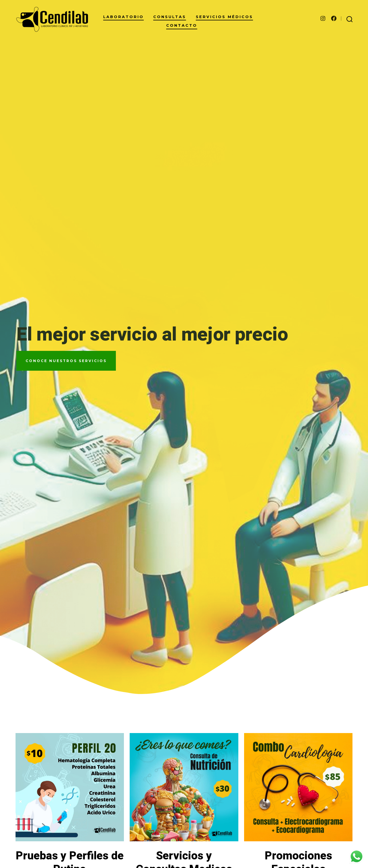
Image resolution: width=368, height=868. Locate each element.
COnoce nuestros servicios (66, 361)
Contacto (182, 25)
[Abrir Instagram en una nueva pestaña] (323, 18)
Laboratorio (123, 17)
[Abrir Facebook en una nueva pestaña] (334, 18)
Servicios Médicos (224, 17)
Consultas (170, 17)
